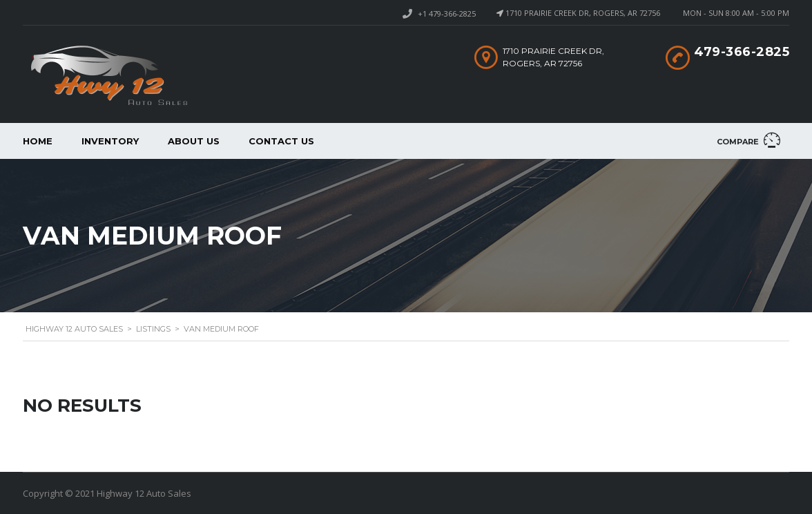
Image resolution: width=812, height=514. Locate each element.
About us (194, 141)
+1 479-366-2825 (447, 13)
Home (38, 141)
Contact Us (281, 141)
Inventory (110, 141)
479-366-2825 (742, 52)
